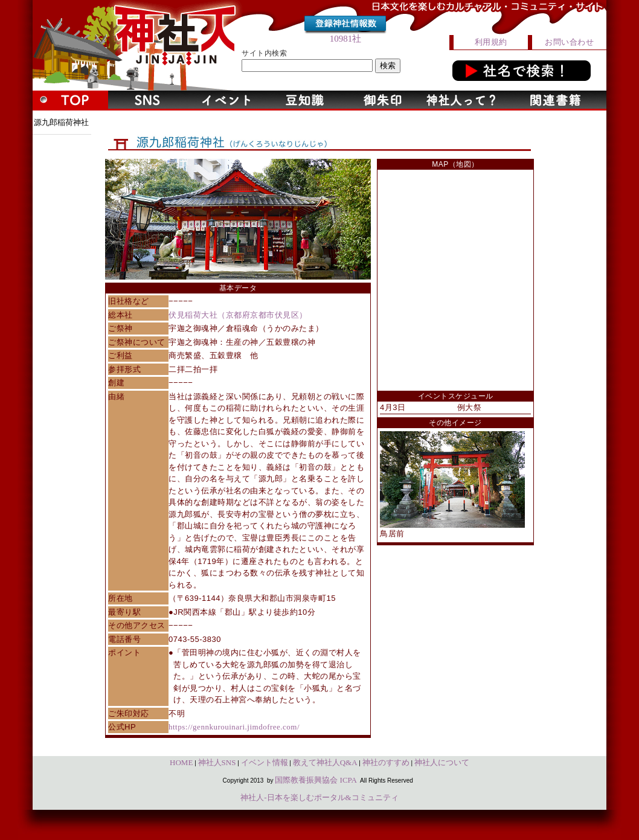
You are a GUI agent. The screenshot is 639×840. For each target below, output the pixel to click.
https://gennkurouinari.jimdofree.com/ (234, 727)
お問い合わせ (569, 42)
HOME (181, 762)
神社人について (442, 762)
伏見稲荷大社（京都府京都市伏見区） (238, 315)
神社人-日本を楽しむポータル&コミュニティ (319, 797)
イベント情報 (265, 762)
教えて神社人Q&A (325, 762)
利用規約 (491, 42)
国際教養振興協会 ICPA (316, 780)
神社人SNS (217, 762)
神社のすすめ (386, 762)
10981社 (346, 39)
